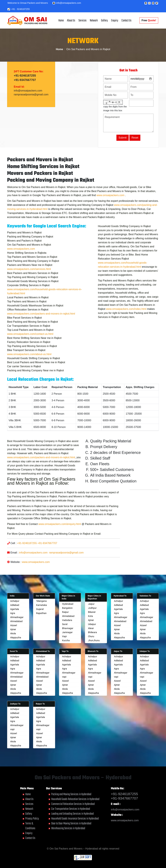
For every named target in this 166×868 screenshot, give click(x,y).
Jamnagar (67, 632)
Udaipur (92, 624)
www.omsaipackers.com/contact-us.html (30, 346)
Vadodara (67, 620)
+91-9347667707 (25, 82)
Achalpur (15, 601)
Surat (65, 624)
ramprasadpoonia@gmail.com (31, 96)
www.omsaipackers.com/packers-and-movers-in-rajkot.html (41, 326)
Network (94, 21)
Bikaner (92, 612)
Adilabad (15, 605)
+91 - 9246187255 (19, 9)
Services (83, 21)
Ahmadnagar (17, 617)
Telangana (41, 601)
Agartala (15, 609)
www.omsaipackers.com (110, 207)
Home (61, 21)
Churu (91, 636)
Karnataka (41, 605)
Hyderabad (68, 604)
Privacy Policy (32, 819)
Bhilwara (92, 632)
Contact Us (126, 21)
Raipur (65, 612)
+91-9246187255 (25, 77)
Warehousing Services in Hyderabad (68, 828)
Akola (13, 633)
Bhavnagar (68, 628)
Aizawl (14, 625)
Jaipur (91, 604)
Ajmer (13, 629)
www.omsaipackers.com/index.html (126, 321)
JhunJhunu (94, 640)
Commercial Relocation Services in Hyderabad (73, 804)
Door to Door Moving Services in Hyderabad (71, 823)
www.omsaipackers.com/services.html (29, 281)
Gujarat (40, 609)
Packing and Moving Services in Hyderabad (71, 794)
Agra (13, 613)
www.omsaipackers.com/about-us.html (29, 366)
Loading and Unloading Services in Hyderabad (72, 814)
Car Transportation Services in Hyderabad (71, 809)
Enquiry (115, 21)
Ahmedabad (16, 621)
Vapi (64, 636)
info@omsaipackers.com (67, 3)
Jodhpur (92, 608)
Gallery (104, 21)
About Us (71, 21)
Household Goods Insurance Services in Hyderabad (75, 819)
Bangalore (67, 608)
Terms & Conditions (30, 826)
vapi (64, 677)
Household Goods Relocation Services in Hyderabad (75, 799)
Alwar (91, 628)
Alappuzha (16, 637)
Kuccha (66, 640)
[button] (146, 3)
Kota (90, 616)
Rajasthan (41, 613)
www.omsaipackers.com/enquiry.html (60, 536)
